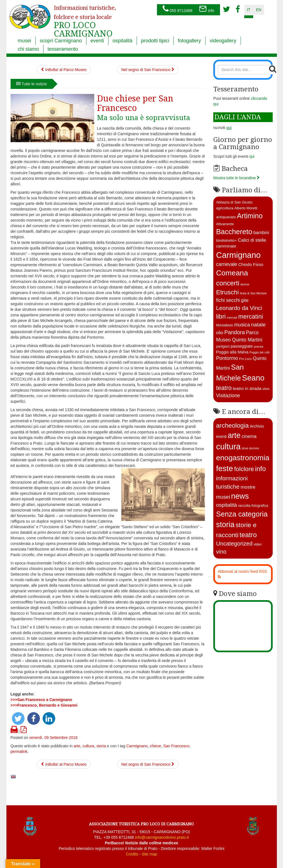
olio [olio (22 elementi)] (220, 333)
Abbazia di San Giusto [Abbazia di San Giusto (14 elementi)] (234, 202)
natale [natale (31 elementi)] (258, 325)
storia (101, 746)
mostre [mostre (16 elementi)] (248, 487)
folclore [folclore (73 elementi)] (244, 469)
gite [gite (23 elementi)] (245, 300)
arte (77, 746)
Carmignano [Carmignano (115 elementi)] (238, 255)
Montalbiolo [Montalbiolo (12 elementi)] (225, 325)
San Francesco (176, 746)
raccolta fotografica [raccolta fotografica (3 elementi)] (253, 505)
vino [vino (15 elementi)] (266, 389)
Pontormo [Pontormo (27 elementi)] (227, 358)
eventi (97, 41)
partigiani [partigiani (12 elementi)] (223, 346)
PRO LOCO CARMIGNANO (85, 18)
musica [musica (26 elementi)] (242, 325)
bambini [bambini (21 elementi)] (261, 232)
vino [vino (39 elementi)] (221, 552)
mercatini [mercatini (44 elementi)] (251, 317)
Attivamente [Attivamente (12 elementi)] (225, 224)
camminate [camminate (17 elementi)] (226, 246)
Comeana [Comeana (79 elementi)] (232, 273)
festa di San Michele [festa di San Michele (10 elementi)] (253, 293)
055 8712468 (178, 9)
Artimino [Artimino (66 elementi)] (250, 216)
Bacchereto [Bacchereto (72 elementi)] (234, 232)
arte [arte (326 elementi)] (234, 435)
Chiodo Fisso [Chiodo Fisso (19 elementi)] (251, 264)
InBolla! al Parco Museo (64, 70)
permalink (19, 751)
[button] (18, 718)
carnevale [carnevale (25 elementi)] (227, 264)
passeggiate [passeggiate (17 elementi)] (242, 346)
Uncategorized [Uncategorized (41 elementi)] (234, 544)
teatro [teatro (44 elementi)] (224, 388)
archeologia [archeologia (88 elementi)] (232, 425)
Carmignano (137, 746)
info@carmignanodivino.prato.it (162, 837)
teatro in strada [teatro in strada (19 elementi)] (247, 388)
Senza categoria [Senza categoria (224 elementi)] (242, 514)
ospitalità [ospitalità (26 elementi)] (226, 505)
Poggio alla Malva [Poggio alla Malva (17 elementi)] (232, 352)
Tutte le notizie (32, 84)
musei (25, 41)
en (259, 10)
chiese (155, 746)
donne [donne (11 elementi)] (245, 284)
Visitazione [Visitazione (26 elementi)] (228, 396)
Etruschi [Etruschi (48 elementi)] (227, 292)
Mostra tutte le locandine (236, 178)
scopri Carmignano (61, 41)
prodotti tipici (155, 41)
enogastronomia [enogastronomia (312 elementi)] (243, 458)
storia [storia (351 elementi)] (225, 525)
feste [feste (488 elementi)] (225, 468)
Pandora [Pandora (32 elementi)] (235, 332)
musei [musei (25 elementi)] (223, 497)
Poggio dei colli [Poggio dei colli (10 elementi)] (260, 352)
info (207, 9)
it (249, 10)
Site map (149, 854)
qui (252, 156)
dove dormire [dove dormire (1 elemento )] (250, 448)
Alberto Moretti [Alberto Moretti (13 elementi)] (246, 208)
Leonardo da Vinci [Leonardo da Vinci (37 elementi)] (239, 308)
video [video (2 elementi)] (257, 544)
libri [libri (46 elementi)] (221, 317)
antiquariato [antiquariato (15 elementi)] (226, 217)
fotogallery (189, 41)
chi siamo (28, 49)
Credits (132, 854)
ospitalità (123, 41)
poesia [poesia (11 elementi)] (258, 346)
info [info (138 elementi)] (261, 469)
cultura (88, 746)
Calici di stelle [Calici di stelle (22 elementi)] (252, 240)
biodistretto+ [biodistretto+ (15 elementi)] (226, 240)
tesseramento (63, 49)
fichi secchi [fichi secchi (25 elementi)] (228, 300)
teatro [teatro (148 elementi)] (248, 535)
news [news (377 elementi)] (240, 496)
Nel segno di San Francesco (148, 70)
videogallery (223, 41)
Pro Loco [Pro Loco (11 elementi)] (246, 359)
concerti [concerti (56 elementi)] (228, 283)
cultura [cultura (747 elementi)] (228, 446)
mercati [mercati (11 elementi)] (232, 317)
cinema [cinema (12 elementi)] (249, 436)
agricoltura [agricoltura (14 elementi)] (225, 208)
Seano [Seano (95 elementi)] (253, 378)
